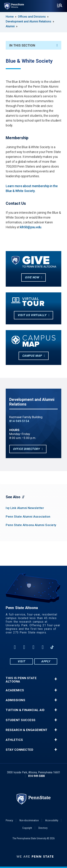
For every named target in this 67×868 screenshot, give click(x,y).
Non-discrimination (29, 820)
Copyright (27, 828)
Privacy (9, 820)
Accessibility (52, 820)
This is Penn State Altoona (21, 680)
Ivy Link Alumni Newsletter (25, 508)
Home (10, 17)
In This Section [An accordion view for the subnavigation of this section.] (33, 45)
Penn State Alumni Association (28, 517)
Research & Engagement (27, 730)
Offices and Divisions (32, 17)
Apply (46, 661)
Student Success (21, 720)
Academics (15, 690)
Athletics (14, 740)
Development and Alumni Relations (28, 21)
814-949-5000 (36, 776)
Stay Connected (19, 750)
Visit (21, 661)
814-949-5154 (19, 421)
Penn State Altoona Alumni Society (31, 525)
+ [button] (56, 679)
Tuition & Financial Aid (25, 710)
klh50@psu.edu (31, 227)
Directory (43, 828)
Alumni (10, 26)
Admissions (15, 700)
